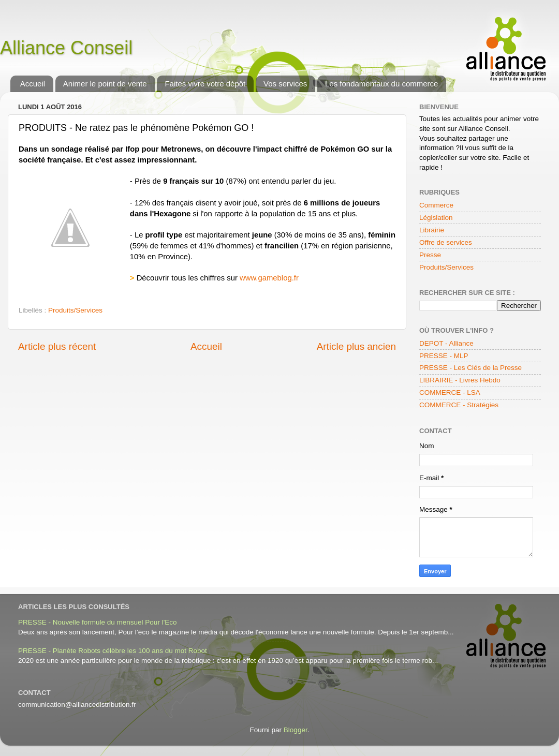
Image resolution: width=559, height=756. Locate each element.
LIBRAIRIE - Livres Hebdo (460, 380)
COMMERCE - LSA (450, 392)
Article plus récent (57, 346)
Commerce (436, 205)
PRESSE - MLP (444, 356)
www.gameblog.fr (269, 278)
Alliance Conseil (66, 48)
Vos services (285, 84)
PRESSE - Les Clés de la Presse (470, 368)
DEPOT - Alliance (446, 343)
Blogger (296, 730)
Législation (436, 218)
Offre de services (446, 242)
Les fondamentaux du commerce (381, 84)
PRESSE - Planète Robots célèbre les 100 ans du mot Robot (113, 651)
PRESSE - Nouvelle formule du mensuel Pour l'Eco (97, 622)
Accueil (33, 84)
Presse (430, 255)
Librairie (432, 230)
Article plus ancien (356, 346)
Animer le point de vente (105, 84)
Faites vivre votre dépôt (205, 84)
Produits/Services (75, 310)
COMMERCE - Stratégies (459, 405)
